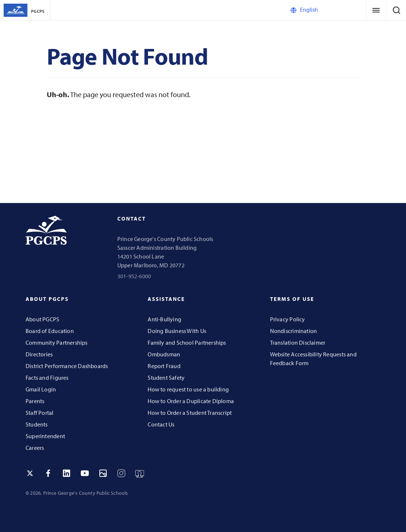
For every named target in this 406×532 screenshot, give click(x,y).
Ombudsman (164, 354)
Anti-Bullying (164, 319)
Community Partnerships (57, 342)
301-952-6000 (134, 276)
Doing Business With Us (177, 331)
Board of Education (50, 331)
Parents (35, 401)
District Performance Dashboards (67, 366)
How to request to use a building (188, 389)
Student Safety (166, 378)
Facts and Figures (47, 378)
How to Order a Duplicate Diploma (191, 401)
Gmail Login (41, 389)
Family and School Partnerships (187, 342)
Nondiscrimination (294, 331)
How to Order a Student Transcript (190, 413)
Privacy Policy (288, 319)
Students (37, 424)
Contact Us (161, 424)
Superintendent (45, 436)
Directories (39, 354)
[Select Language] (320, 10)
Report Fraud (164, 366)
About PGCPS (42, 319)
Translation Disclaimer (298, 342)
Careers (35, 448)
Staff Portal (40, 413)
